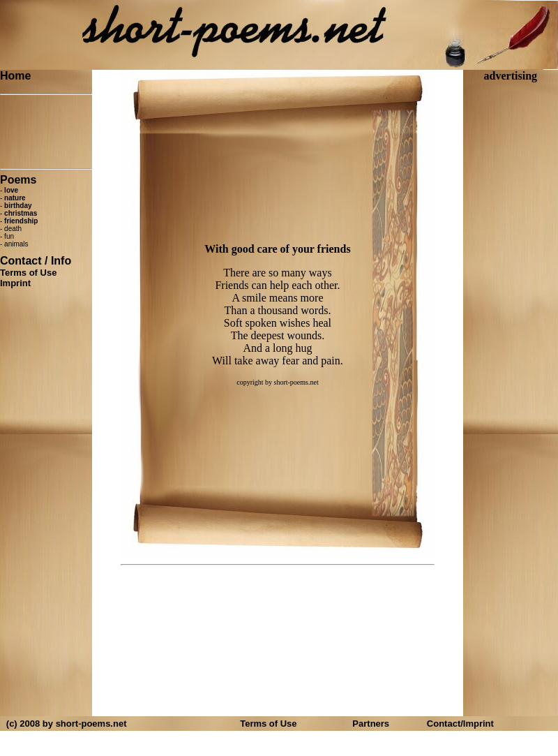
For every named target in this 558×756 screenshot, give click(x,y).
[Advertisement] (46, 132)
